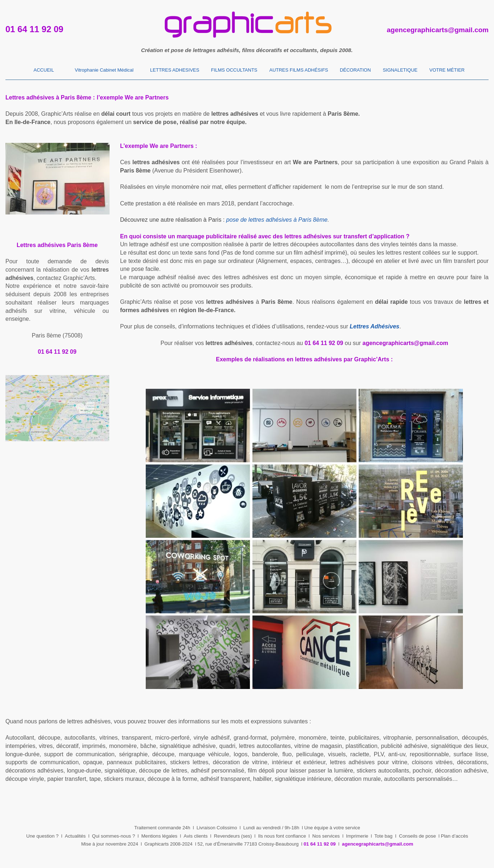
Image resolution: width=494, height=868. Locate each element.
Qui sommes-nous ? (113, 836)
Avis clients (196, 836)
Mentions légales (159, 836)
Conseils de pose (417, 836)
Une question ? (42, 836)
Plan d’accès (454, 836)
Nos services (326, 836)
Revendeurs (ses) (233, 836)
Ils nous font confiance (282, 836)
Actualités (75, 836)
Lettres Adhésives (374, 326)
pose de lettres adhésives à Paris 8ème (277, 220)
